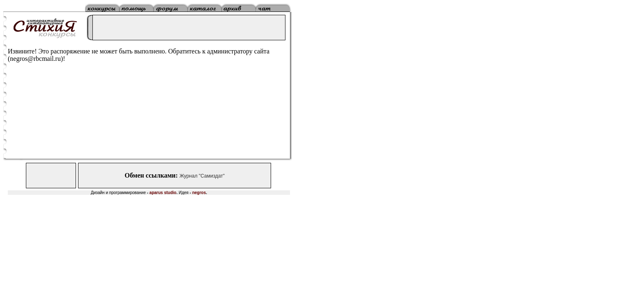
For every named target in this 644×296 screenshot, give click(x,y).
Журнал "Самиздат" (202, 176)
